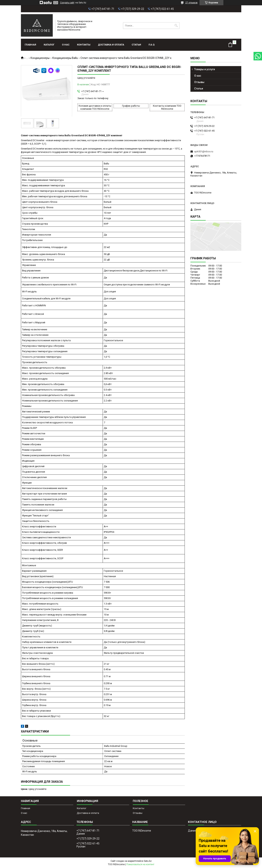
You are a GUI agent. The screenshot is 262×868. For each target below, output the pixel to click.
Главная (30, 45)
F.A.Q (152, 45)
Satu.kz (148, 861)
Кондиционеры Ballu (65, 58)
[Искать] (176, 26)
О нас (66, 45)
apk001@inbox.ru (204, 151)
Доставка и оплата (111, 45)
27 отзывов (191, 3)
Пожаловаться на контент (140, 864)
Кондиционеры (40, 58)
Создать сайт (67, 3)
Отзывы (199, 82)
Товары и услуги (205, 69)
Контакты (84, 45)
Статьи (136, 45)
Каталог (49, 45)
